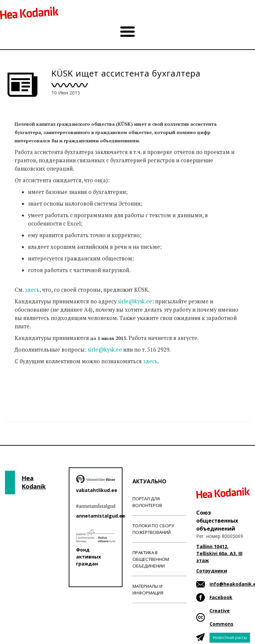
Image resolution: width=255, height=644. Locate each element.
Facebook (221, 597)
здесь (32, 290)
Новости (26, 388)
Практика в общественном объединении (151, 559)
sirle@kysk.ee (135, 301)
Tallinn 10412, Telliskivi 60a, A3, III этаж (219, 553)
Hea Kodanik (34, 482)
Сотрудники (212, 571)
